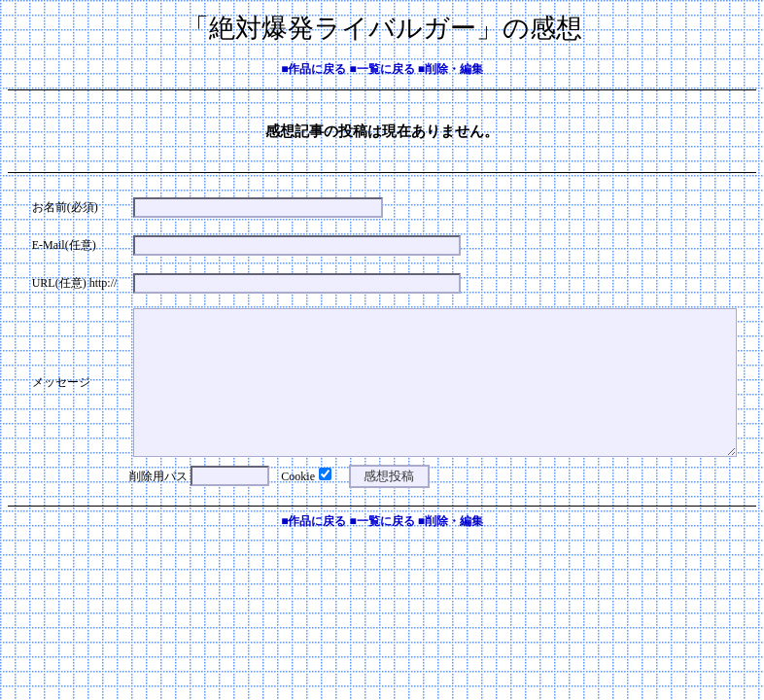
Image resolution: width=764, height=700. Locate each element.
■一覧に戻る (382, 69)
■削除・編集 (451, 69)
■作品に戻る (313, 69)
